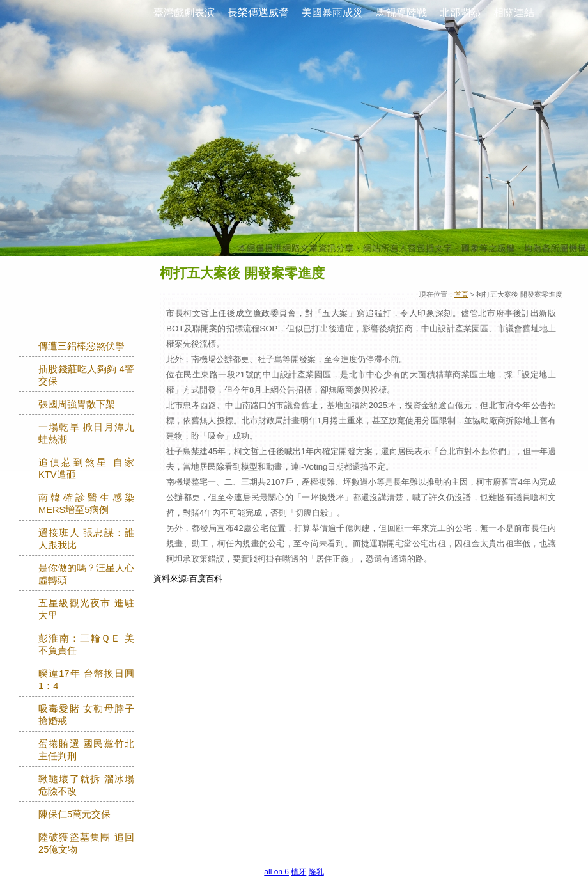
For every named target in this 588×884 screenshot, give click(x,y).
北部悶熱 (460, 12)
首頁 (461, 294)
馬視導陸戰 (401, 12)
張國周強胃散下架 (77, 404)
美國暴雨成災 (332, 12)
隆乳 (316, 872)
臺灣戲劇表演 (184, 12)
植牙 (298, 872)
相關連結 (514, 12)
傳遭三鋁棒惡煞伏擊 (81, 346)
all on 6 (276, 872)
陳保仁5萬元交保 (74, 814)
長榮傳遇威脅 (258, 12)
